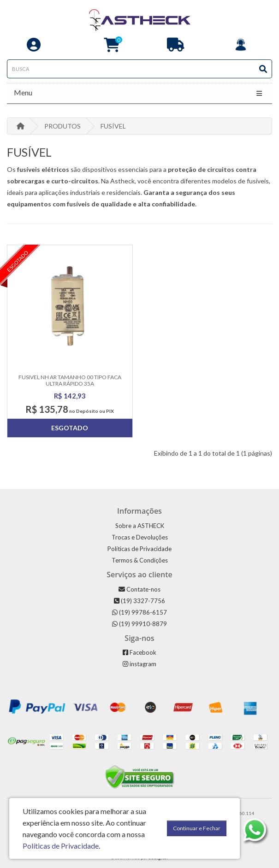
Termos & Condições (140, 560)
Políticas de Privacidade (139, 549)
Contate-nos (139, 589)
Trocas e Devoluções (140, 537)
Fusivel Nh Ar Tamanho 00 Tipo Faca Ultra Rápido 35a (70, 380)
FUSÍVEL (113, 126)
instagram (139, 664)
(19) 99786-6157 (139, 612)
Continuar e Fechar (197, 828)
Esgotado (70, 428)
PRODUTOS (62, 126)
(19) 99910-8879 (139, 624)
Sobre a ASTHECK (140, 526)
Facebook (139, 652)
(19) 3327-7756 (139, 601)
